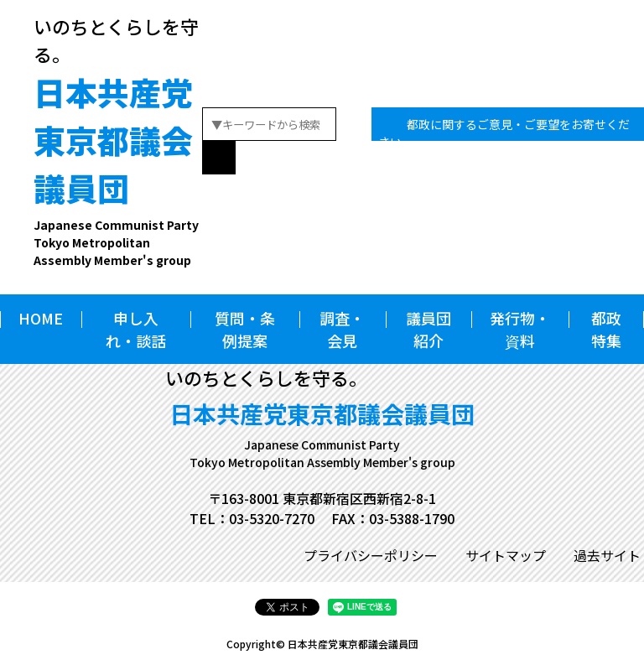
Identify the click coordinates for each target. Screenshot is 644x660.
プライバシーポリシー (371, 555)
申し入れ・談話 (136, 329)
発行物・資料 (520, 329)
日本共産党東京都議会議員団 (118, 169)
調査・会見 (342, 329)
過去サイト (607, 555)
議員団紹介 (428, 329)
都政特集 (606, 329)
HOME (41, 318)
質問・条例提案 (245, 329)
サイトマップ (506, 555)
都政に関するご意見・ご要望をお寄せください (504, 133)
